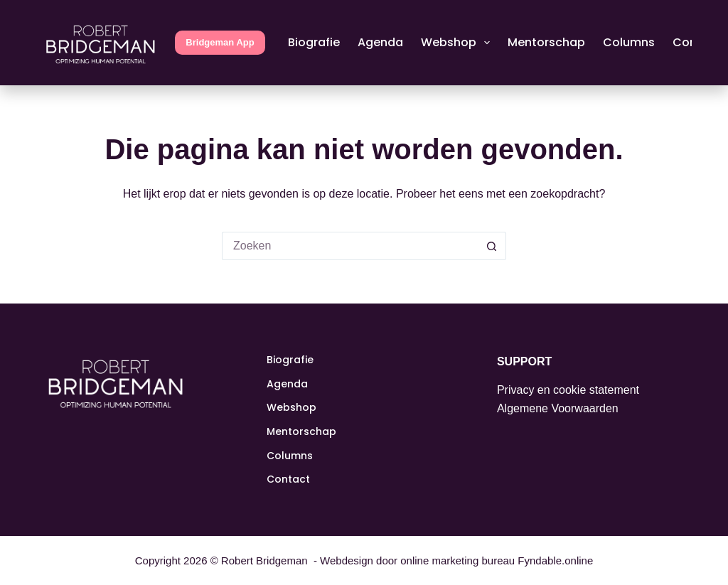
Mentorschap (546, 42)
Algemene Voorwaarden (558, 408)
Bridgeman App (220, 42)
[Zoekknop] (492, 246)
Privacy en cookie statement (568, 390)
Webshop (458, 43)
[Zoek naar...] (350, 246)
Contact (288, 479)
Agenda (380, 42)
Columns (629, 42)
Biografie (314, 42)
